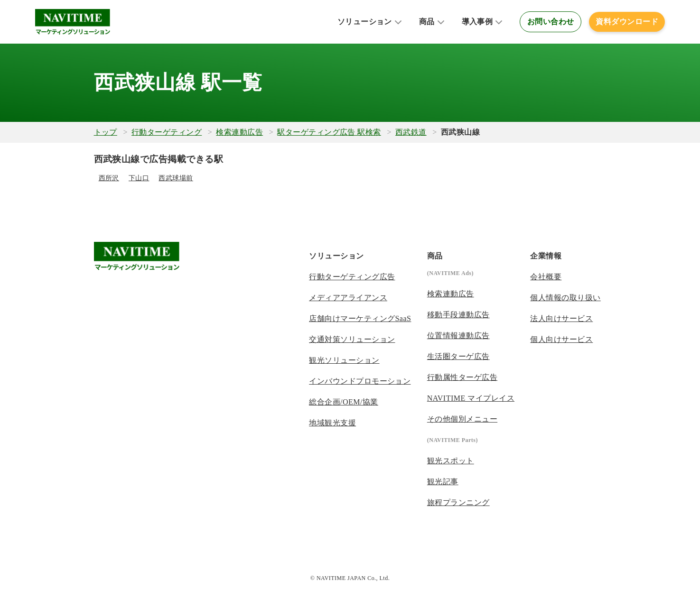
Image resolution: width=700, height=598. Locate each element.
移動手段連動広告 (458, 315)
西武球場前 (176, 178)
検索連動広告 (239, 132)
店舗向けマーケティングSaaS (360, 318)
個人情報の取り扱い (565, 298)
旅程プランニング (458, 502)
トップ (106, 132)
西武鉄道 (411, 132)
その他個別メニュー (462, 419)
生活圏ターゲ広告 (458, 356)
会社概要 (546, 277)
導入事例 (477, 22)
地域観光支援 (332, 423)
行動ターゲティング (167, 132)
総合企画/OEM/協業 (344, 402)
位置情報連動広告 (458, 336)
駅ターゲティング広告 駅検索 (329, 132)
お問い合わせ (551, 22)
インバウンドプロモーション (360, 381)
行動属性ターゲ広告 (462, 377)
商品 (427, 22)
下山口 (139, 178)
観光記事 (443, 482)
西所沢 (109, 178)
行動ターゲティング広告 (352, 277)
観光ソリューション (344, 360)
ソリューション (365, 22)
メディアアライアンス (348, 298)
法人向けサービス (561, 318)
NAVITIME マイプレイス (471, 398)
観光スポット (451, 461)
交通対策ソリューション (352, 339)
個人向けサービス (561, 339)
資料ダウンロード (627, 22)
